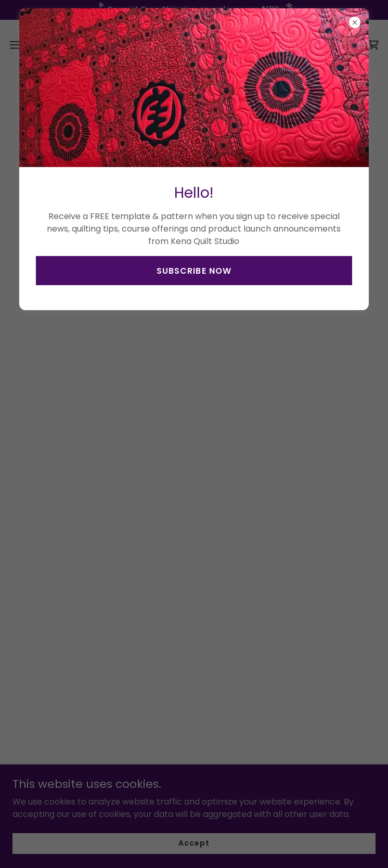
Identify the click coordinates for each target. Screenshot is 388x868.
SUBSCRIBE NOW (194, 271)
